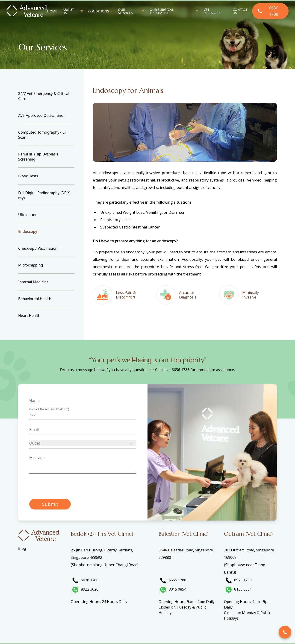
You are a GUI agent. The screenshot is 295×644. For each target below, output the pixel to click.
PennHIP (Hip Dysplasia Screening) (38, 157)
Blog (22, 548)
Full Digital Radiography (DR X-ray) (44, 195)
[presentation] (64, 486)
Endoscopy (28, 231)
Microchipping (31, 265)
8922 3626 (90, 589)
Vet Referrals (212, 11)
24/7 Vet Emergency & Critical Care (44, 96)
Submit (50, 504)
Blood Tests (28, 176)
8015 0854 (177, 589)
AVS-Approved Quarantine (41, 115)
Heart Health (29, 316)
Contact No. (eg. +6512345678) (49, 409)
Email (34, 430)
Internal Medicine (33, 282)
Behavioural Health (35, 299)
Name (34, 401)
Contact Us (240, 11)
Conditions (99, 11)
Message (37, 458)
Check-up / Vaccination (38, 248)
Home (52, 11)
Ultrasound (28, 215)
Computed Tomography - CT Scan (43, 135)
